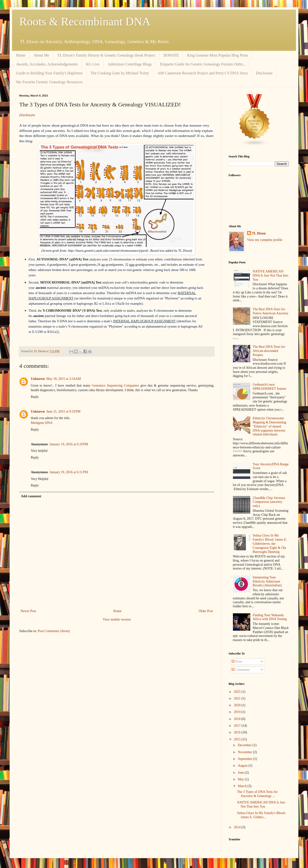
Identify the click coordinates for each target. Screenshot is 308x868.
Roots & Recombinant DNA (85, 22)
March (243, 786)
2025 (238, 692)
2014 (238, 827)
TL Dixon (259, 233)
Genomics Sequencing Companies (115, 385)
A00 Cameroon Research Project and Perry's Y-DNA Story (203, 73)
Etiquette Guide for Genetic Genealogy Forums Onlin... (203, 64)
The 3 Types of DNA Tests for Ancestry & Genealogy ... (257, 794)
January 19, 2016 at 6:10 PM (69, 444)
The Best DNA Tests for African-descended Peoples (269, 351)
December (245, 745)
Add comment (31, 496)
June (241, 773)
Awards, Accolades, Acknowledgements (47, 64)
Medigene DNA (42, 423)
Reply (35, 397)
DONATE (171, 55)
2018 (238, 719)
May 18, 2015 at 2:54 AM (64, 379)
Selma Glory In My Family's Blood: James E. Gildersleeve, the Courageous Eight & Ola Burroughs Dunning (270, 544)
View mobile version (117, 619)
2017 (238, 726)
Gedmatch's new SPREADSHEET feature (269, 387)
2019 (238, 712)
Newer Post (28, 611)
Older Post (206, 611)
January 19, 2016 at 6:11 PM (69, 472)
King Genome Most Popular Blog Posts (218, 55)
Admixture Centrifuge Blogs (130, 64)
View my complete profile (265, 240)
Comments (241, 670)
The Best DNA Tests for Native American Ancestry (271, 311)
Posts (237, 662)
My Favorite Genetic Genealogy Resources (49, 82)
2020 (238, 705)
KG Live (93, 64)
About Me (41, 55)
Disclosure (264, 73)
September (245, 759)
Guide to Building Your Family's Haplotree (49, 73)
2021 (238, 698)
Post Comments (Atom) (54, 631)
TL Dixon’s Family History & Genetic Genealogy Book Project (106, 55)
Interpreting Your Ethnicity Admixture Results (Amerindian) (267, 581)
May (241, 779)
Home (21, 55)
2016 (238, 732)
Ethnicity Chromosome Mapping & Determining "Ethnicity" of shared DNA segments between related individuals (269, 426)
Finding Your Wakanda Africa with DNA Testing (270, 617)
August (243, 766)
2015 (238, 739)
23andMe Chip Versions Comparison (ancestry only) (269, 502)
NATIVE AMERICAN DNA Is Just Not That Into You (270, 275)
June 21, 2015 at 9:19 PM (63, 411)
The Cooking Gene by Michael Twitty (120, 73)
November (245, 752)
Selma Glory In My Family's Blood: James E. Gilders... (261, 815)
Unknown (38, 379)
